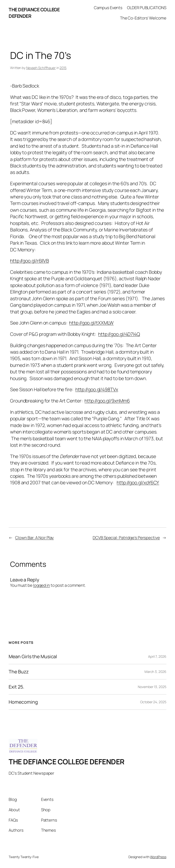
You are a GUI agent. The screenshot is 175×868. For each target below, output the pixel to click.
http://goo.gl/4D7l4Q (119, 334)
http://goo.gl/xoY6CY (138, 482)
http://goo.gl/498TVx (97, 389)
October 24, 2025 (153, 702)
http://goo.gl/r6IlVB (30, 261)
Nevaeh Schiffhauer (41, 68)
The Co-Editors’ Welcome (143, 18)
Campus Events (108, 8)
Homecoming (23, 702)
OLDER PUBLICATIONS (147, 8)
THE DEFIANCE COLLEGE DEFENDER (67, 762)
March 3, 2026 (155, 672)
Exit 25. (16, 687)
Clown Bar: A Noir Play (34, 538)
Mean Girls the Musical (33, 657)
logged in (42, 585)
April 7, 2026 (157, 656)
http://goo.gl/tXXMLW (91, 323)
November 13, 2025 (152, 687)
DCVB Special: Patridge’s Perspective (126, 538)
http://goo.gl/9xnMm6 (107, 401)
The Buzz (18, 672)
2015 (63, 68)
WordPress (158, 857)
